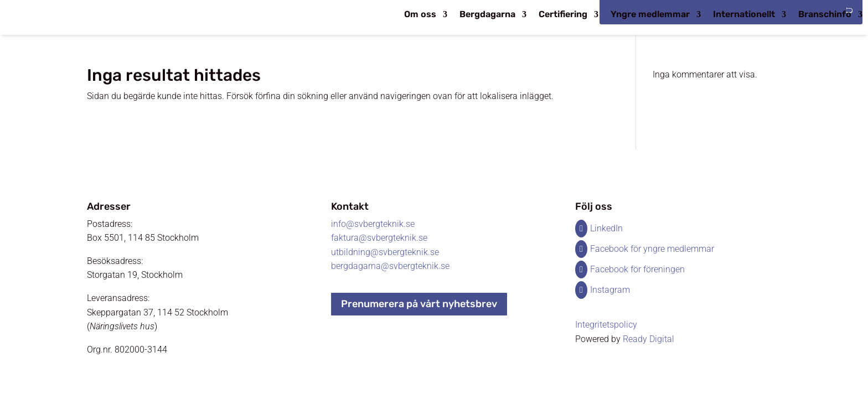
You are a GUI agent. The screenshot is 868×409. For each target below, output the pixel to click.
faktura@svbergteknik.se (379, 238)
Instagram (610, 290)
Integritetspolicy (606, 325)
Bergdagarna (487, 15)
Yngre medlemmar (650, 15)
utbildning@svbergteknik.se (385, 252)
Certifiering (563, 15)
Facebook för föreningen (637, 269)
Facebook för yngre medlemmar (652, 249)
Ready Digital (649, 339)
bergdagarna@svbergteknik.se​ (390, 266)
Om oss (420, 15)
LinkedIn (606, 228)
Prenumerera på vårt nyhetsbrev (419, 304)
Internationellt (744, 15)
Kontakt (350, 206)
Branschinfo (825, 15)
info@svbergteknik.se (373, 224)
